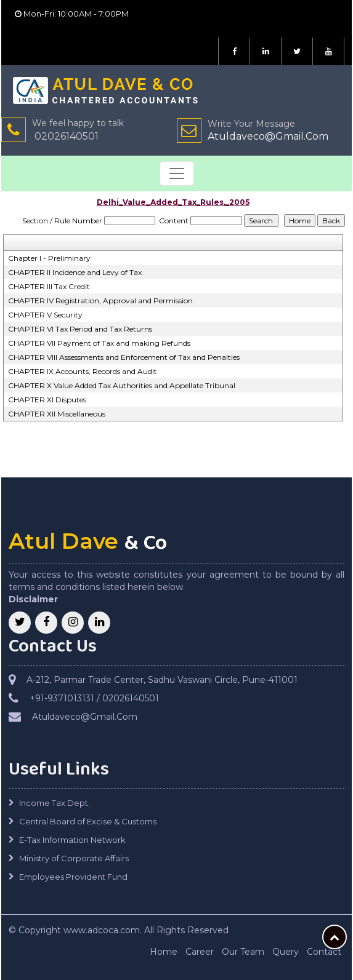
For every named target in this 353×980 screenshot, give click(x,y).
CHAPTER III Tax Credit (49, 286)
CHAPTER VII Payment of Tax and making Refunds (99, 343)
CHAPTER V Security (45, 315)
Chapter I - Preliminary (49, 258)
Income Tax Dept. (55, 803)
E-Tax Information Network (72, 840)
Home (164, 952)
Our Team (243, 952)
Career (200, 952)
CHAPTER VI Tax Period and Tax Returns (80, 329)
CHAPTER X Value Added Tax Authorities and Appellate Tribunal (122, 385)
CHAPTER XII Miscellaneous (57, 414)
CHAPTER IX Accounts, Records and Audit (83, 371)
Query (286, 952)
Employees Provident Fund (73, 877)
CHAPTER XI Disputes (47, 400)
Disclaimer (33, 599)
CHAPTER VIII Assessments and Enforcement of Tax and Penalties (124, 357)
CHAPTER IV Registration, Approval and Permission (100, 301)
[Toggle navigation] (177, 173)
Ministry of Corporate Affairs (74, 858)
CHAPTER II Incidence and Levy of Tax (75, 272)
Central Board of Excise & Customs (88, 821)
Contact (324, 952)
